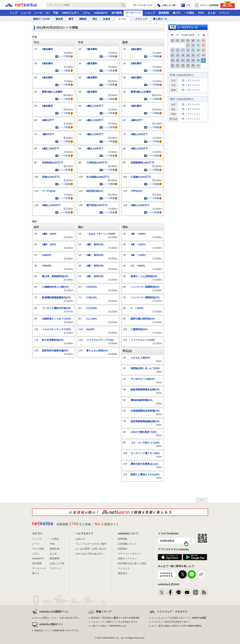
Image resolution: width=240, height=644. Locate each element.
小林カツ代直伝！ (109, 626)
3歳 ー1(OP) (138, 255)
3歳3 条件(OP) (95, 255)
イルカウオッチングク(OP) (56, 329)
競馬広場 (54, 549)
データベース (133, 13)
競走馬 (59, 19)
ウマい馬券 (38, 549)
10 (198, 50)
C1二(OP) (92, 319)
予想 (56, 13)
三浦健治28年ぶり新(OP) (55, 287)
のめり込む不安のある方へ (90, 554)
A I (48, 13)
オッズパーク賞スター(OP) (145, 453)
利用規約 (122, 549)
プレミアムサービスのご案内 (91, 544)
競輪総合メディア (56, 630)
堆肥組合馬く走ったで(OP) (145, 368)
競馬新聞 (164, 13)
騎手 (71, 19)
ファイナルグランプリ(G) (100, 340)
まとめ (212, 13)
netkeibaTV (101, 13)
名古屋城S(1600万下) (98, 177)
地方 (173, 99)
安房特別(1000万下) (53, 163)
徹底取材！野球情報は (115, 618)
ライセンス (124, 568)
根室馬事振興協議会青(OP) (145, 421)
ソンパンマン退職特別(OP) (145, 287)
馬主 (95, 19)
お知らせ (80, 539)
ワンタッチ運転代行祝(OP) (56, 308)
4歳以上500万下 (51, 149)
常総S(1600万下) (51, 177)
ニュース (26, 13)
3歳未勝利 (47, 49)
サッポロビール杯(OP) (143, 379)
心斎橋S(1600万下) (141, 177)
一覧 (182, 80)
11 (203, 50)
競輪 (227, 5)
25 (203, 60)
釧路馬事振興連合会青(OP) (145, 390)
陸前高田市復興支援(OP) (55, 351)
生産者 (107, 19)
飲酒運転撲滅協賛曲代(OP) (56, 297)
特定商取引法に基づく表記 (132, 563)
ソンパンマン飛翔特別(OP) (145, 297)
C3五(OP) (92, 297)
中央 (173, 75)
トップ (13, 13)
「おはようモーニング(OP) (101, 234)
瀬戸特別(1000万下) (97, 205)
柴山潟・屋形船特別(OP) (55, 276)
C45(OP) (47, 266)
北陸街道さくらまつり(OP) (56, 319)
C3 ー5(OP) (138, 266)
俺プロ (177, 13)
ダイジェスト (194, 80)
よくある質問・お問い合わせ (91, 549)
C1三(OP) (92, 308)
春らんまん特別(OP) (97, 351)
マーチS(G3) (49, 191)
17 (198, 55)
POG (201, 13)
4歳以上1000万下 (51, 205)
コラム (86, 13)
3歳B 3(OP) (49, 234)
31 (198, 66)
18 (203, 55)
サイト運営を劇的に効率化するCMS (177, 626)
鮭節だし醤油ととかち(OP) (145, 474)
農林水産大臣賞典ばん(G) (144, 464)
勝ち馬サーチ (160, 19)
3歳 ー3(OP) (138, 234)
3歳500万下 (48, 120)
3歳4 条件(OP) (95, 244)
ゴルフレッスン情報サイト (114, 622)
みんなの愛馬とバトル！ (57, 618)
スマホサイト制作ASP (171, 622)
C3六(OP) (92, 287)
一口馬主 (189, 13)
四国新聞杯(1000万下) (143, 163)
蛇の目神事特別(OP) (53, 340)
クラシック (141, 19)
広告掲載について (127, 544)
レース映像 (63, 56)
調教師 (83, 19)
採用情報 (122, 539)
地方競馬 (117, 13)
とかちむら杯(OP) (140, 358)
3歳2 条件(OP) (95, 266)
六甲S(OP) (136, 191)
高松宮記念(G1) (95, 191)
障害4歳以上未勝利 (52, 92)
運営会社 (122, 573)
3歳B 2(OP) (49, 244)
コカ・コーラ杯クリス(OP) (145, 443)
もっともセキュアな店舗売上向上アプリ (179, 618)
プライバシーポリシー (130, 554)
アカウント (56, 568)
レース (39, 13)
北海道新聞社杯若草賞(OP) (145, 411)
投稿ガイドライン (127, 558)
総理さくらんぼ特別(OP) (144, 276)
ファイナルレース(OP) (143, 340)
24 (198, 60)
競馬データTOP (42, 19)
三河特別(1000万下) (97, 163)
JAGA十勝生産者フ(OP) (144, 432)
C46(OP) (47, 255)
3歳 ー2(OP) (138, 244)
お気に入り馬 (57, 563)
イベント (224, 13)
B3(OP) (90, 329)
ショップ (150, 13)
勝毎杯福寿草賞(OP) (142, 400)
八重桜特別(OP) (139, 329)
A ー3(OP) (137, 308)
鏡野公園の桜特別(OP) (143, 319)
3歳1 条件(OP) (95, 276)
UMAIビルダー (70, 13)
